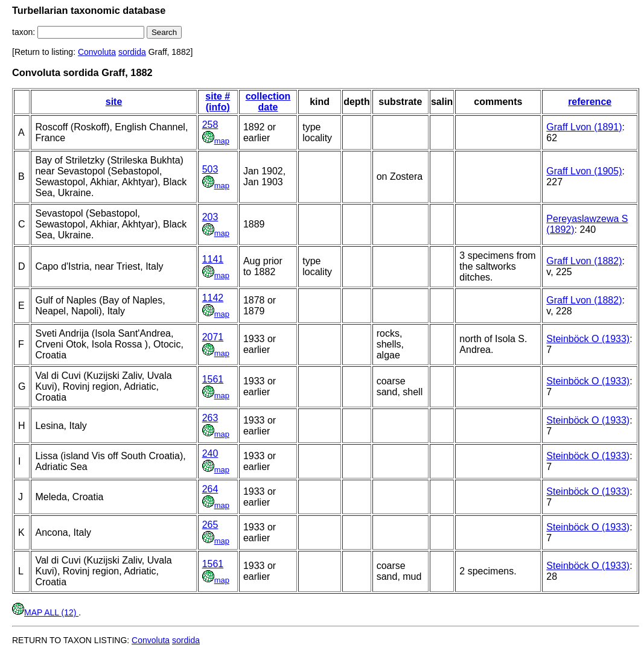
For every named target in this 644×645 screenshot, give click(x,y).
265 (210, 525)
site (114, 102)
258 (210, 125)
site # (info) (218, 102)
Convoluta (97, 52)
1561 (213, 379)
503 (210, 169)
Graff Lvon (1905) (584, 171)
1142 (213, 298)
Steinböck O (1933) (588, 339)
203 (210, 217)
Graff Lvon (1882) (584, 261)
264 (210, 489)
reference (590, 102)
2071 (213, 337)
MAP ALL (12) (45, 612)
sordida (132, 52)
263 (210, 418)
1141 (213, 259)
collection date (268, 102)
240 (210, 453)
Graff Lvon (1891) (584, 127)
